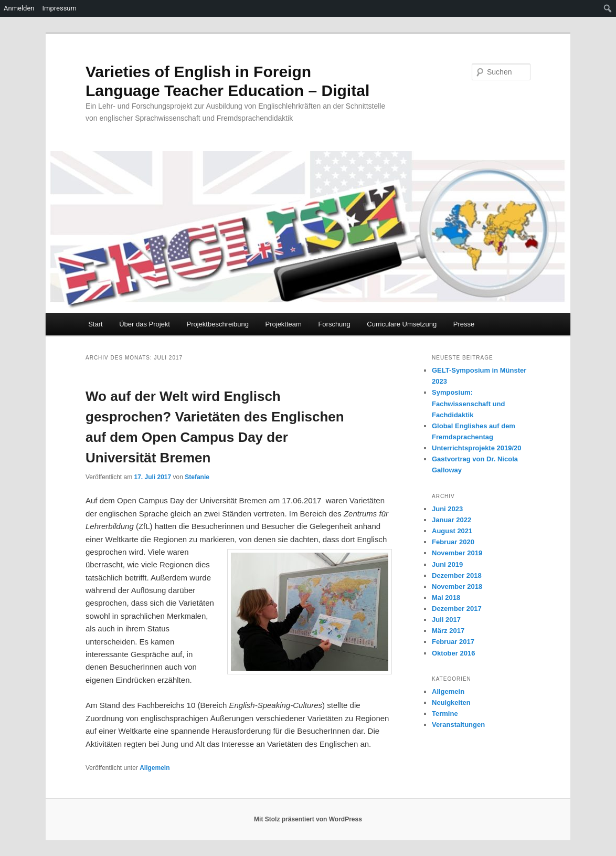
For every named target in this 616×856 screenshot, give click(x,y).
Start (95, 324)
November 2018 (457, 586)
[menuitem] (608, 8)
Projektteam (284, 324)
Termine (445, 714)
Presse (464, 324)
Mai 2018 (446, 598)
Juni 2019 (447, 564)
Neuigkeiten (451, 702)
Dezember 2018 (457, 575)
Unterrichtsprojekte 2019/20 (477, 448)
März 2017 (448, 631)
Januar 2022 (452, 520)
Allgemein (155, 768)
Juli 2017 (446, 620)
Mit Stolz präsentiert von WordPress (308, 819)
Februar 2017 (453, 642)
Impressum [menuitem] (60, 8)
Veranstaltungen (458, 725)
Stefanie (197, 477)
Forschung (334, 324)
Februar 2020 (453, 542)
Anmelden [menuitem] (19, 8)
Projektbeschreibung (217, 324)
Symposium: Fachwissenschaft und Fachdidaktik (468, 403)
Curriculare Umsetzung (402, 324)
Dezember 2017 (457, 609)
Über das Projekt (145, 324)
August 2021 (452, 531)
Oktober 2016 (453, 653)
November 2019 (457, 553)
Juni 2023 (447, 509)
